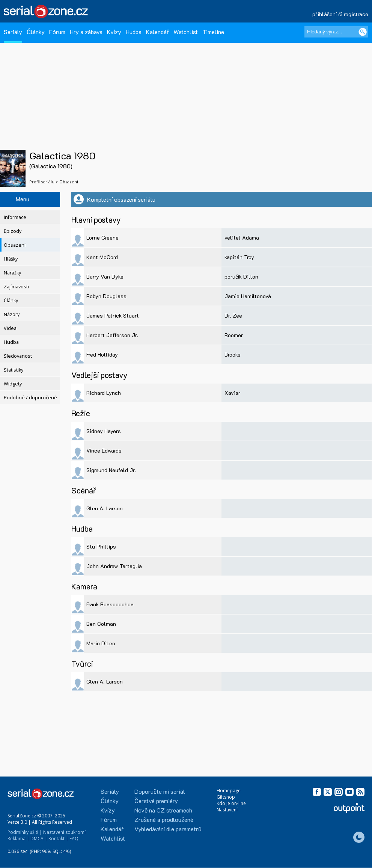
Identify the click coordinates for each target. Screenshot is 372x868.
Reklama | (18, 839)
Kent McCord (102, 257)
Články (36, 32)
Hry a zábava (86, 32)
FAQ (74, 839)
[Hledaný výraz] (336, 32)
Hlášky (11, 259)
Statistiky (14, 370)
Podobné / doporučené (30, 398)
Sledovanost (18, 356)
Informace (15, 217)
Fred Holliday (102, 355)
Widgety (13, 384)
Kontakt (56, 839)
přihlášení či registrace (340, 14)
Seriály (13, 32)
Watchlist (186, 32)
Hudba (134, 32)
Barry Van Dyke (105, 277)
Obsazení (15, 245)
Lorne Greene (102, 238)
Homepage (229, 791)
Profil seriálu (42, 182)
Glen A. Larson (105, 508)
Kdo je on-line (231, 803)
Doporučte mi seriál (160, 791)
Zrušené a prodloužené (164, 819)
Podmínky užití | (25, 832)
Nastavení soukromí (64, 832)
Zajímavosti (16, 287)
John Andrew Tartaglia (114, 566)
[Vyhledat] (363, 32)
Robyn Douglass (106, 296)
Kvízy (114, 32)
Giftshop (226, 797)
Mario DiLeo (101, 643)
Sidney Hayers (104, 431)
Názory (12, 314)
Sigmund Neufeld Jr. (111, 470)
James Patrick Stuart (113, 316)
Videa (10, 328)
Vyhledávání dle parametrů (168, 829)
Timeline (213, 32)
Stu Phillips (101, 546)
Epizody (13, 231)
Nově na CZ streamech (163, 810)
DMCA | (39, 839)
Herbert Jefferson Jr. (112, 335)
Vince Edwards (104, 450)
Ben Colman (101, 624)
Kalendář (157, 32)
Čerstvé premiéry (156, 801)
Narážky (12, 273)
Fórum (57, 32)
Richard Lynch (104, 393)
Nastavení (227, 810)
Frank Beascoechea (110, 604)
